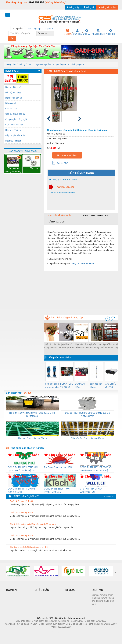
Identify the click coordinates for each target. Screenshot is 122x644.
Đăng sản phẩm (107, 7)
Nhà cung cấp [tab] (34, 28)
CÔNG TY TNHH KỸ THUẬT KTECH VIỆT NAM (57, 490)
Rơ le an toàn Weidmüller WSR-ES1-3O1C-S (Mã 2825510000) (32, 415)
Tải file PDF (60, 163)
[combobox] (53, 33)
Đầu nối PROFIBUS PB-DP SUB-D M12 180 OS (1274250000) (88, 415)
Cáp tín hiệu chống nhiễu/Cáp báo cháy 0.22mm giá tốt (33, 524)
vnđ (58, 148)
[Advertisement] (81, 292)
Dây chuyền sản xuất (15, 135)
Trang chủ (11, 64)
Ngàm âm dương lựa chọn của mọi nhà (85, 346)
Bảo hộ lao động (13, 92)
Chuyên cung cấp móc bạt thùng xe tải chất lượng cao (59, 64)
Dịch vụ (87, 32)
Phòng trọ (42, 631)
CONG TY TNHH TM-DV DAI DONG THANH (21, 490)
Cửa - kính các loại (14, 125)
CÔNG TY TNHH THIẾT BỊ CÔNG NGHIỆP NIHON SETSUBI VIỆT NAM (96, 469)
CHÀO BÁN (42, 590)
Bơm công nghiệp (14, 98)
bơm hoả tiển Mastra (96, 385)
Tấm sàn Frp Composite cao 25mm (87, 438)
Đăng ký (89, 7)
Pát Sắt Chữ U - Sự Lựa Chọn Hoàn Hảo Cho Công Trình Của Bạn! (70, 346)
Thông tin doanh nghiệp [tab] (95, 216)
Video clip (111, 32)
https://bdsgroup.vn (57, 631)
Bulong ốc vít (25, 64)
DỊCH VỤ (97, 590)
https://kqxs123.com (75, 631)
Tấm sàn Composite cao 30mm (32, 438)
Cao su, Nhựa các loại (16, 114)
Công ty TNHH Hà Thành (63, 179)
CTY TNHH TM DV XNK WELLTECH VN (91, 490)
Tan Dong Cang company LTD (58, 467)
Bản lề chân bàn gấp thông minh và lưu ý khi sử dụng (55, 346)
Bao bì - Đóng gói (13, 87)
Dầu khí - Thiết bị (13, 130)
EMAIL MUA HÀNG (67, 155)
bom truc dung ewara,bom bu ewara (52, 386)
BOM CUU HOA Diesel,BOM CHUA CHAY (81, 386)
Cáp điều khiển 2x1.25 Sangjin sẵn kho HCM (29, 547)
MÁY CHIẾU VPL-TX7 (110, 385)
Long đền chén (32, 168)
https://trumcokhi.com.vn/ (63, 193)
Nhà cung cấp (98, 32)
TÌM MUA (69, 590)
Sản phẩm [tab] (18, 28)
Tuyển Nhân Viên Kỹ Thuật (21, 501)
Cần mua (77, 32)
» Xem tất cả (109, 496)
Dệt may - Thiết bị (14, 141)
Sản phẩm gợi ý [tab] (57, 222)
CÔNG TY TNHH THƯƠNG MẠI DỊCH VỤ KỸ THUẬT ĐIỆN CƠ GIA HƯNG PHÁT (23, 469)
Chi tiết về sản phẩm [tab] (60, 216)
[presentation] (108, 319)
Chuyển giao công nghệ (16, 119)
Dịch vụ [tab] (49, 28)
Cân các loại (11, 109)
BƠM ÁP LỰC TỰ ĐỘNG (67, 385)
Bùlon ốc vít (11, 103)
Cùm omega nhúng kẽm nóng (13, 170)
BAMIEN (11, 590)
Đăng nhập (73, 7)
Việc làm (68, 32)
